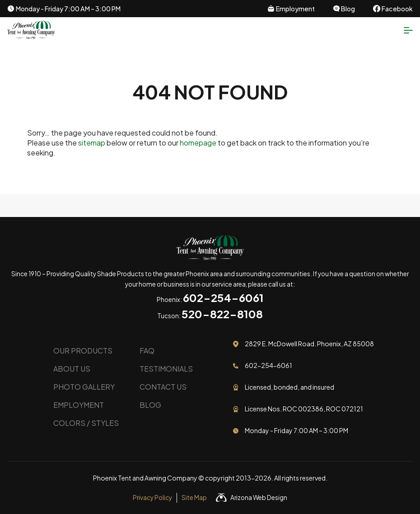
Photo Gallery (84, 387)
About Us (72, 369)
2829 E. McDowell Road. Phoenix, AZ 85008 (309, 344)
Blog (150, 405)
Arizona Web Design (259, 497)
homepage (198, 143)
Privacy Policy (152, 497)
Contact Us (163, 387)
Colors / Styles (86, 423)
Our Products (83, 351)
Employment (79, 405)
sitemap (92, 143)
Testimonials (166, 369)
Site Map (194, 497)
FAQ (147, 351)
